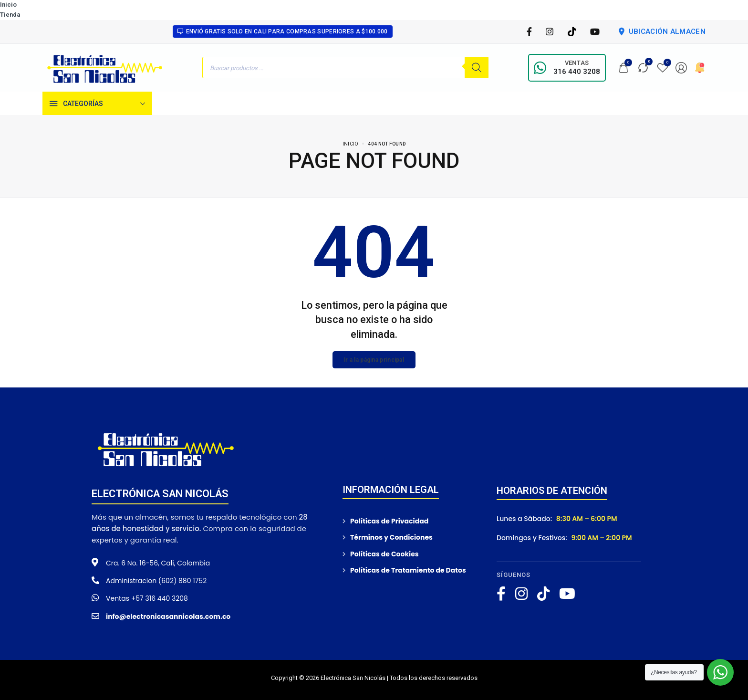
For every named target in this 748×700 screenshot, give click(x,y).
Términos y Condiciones (391, 537)
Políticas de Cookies (384, 554)
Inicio (8, 5)
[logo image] (105, 67)
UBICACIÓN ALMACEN (661, 31)
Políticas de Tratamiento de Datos (408, 570)
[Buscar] (477, 68)
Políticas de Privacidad (389, 521)
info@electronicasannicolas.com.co (168, 616)
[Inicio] (169, 103)
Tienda (10, 15)
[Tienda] (198, 103)
